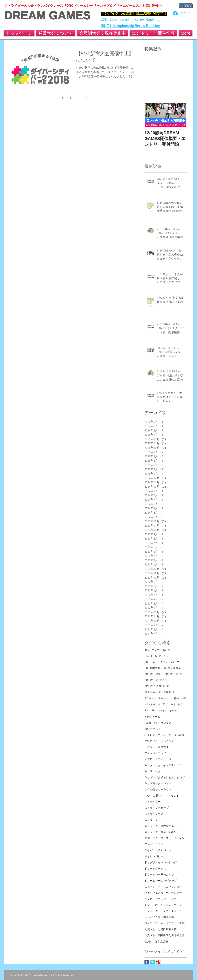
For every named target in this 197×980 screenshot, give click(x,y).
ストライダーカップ (157, 808)
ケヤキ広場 (151, 796)
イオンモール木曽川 (157, 747)
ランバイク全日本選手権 (159, 917)
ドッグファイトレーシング (161, 863)
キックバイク (153, 766)
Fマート (164, 699)
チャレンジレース (155, 857)
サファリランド (170, 796)
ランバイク (151, 911)
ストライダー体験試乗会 (159, 826)
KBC (184, 699)
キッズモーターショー (158, 784)
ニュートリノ (153, 887)
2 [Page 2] (78, 98)
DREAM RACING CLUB (157, 686)
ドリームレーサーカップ (159, 875)
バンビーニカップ (155, 899)
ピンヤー (174, 899)
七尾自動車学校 (167, 930)
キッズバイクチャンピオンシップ (165, 778)
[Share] (186, 6)
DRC (165, 656)
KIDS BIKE (150, 705)
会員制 (149, 942)
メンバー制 (151, 905)
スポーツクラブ (154, 838)
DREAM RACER (173, 674)
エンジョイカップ (155, 753)
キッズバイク (153, 771)
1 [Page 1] (70, 98)
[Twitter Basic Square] (152, 962)
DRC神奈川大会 (172, 668)
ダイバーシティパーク (158, 851)
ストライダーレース (157, 820)
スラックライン (175, 838)
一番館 (180, 923)
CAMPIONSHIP (153, 656)
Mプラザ (163, 705)
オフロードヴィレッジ (158, 759)
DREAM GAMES (47, 15)
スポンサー (175, 832)
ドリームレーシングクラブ (161, 881)
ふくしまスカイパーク (158, 735)
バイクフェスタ (154, 893)
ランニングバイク (171, 905)
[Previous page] (62, 98)
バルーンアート (175, 893)
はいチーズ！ (153, 729)
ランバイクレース (171, 911)
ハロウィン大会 (172, 887)
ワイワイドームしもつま (159, 923)
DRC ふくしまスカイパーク (162, 662)
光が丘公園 (162, 942)
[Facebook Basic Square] (147, 962)
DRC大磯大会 (152, 668)
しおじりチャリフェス (158, 723)
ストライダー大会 (155, 832)
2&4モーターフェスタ (157, 650)
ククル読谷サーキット (158, 790)
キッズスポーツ (172, 766)
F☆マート (151, 699)
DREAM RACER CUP (156, 680)
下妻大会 (150, 935)
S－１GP (150, 711)
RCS (173, 705)
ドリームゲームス (155, 869)
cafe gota (162, 711)
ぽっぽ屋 (179, 735)
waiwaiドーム (152, 717)
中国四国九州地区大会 (171, 935)
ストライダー (153, 802)
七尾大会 (150, 930)
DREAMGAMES (153, 693)
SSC (180, 705)
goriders (174, 711)
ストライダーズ (154, 814)
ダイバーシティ (154, 844)
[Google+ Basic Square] (158, 962)
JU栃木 (175, 699)
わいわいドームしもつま (159, 741)
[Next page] (87, 98)
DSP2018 (169, 693)
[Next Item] (181, 115)
